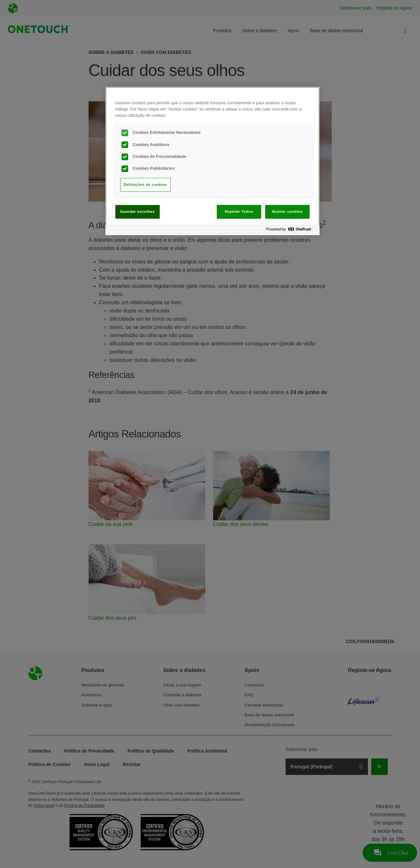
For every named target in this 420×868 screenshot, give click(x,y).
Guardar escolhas (137, 211)
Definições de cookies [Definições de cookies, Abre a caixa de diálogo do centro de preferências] (145, 185)
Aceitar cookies (287, 211)
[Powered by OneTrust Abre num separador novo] (291, 231)
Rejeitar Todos (239, 211)
